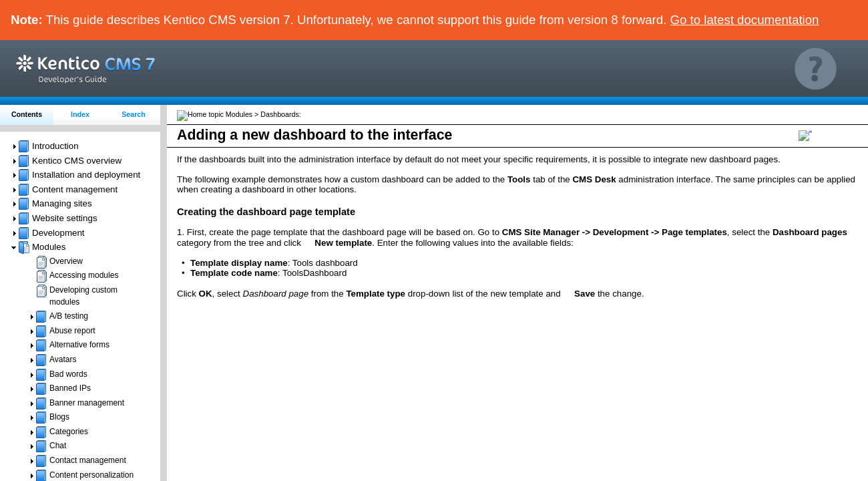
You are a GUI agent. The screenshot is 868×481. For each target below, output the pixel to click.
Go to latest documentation (745, 20)
